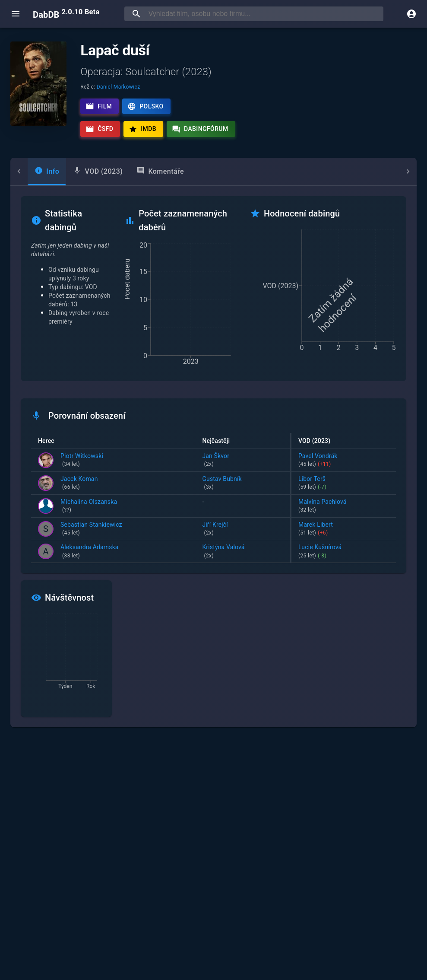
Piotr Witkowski (82, 461)
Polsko (145, 106)
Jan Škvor (242, 461)
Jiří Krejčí (242, 529)
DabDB (66, 14)
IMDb (142, 129)
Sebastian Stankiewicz (91, 529)
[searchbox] (264, 14)
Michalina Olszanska (89, 506)
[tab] (30, 172)
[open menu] (16, 14)
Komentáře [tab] (143, 171)
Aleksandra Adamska (90, 552)
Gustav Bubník (242, 484)
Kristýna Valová (242, 552)
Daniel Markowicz (119, 87)
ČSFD (99, 129)
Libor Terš (344, 484)
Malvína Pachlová (344, 506)
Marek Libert (344, 529)
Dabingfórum (200, 129)
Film (99, 106)
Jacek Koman (79, 484)
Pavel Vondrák (344, 461)
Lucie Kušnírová (344, 552)
